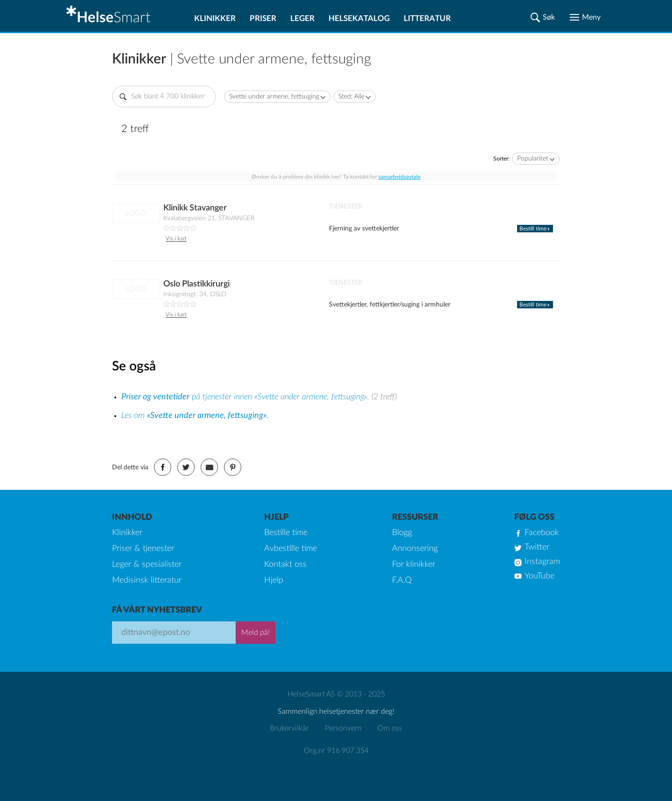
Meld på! (255, 633)
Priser (263, 18)
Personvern (343, 728)
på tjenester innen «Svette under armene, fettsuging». (246, 397)
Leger (302, 18)
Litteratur (427, 18)
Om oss (390, 728)
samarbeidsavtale (399, 177)
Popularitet (533, 159)
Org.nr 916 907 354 (336, 751)
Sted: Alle (351, 97)
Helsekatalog (359, 18)
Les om (195, 416)
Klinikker (215, 18)
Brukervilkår (289, 728)
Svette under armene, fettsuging (274, 97)
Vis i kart (176, 238)
